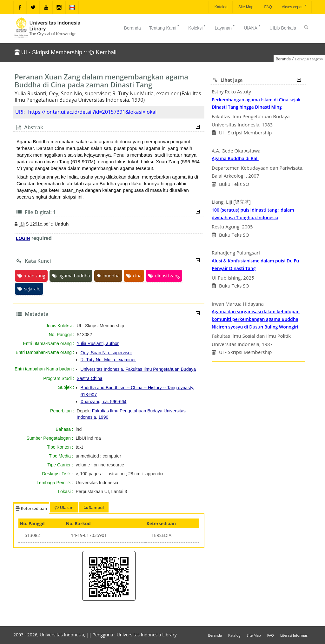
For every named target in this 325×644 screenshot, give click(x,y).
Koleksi (197, 27)
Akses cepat (295, 7)
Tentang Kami (165, 27)
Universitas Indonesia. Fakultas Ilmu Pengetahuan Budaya (138, 369)
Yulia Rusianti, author (98, 343)
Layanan (225, 27)
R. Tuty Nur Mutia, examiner (108, 360)
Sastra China (90, 378)
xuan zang (31, 276)
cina (134, 276)
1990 (103, 417)
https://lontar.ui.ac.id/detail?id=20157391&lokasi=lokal (92, 112)
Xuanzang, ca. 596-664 (104, 402)
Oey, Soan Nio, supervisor (106, 353)
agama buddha (71, 276)
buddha (108, 276)
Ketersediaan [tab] (31, 508)
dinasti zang (164, 276)
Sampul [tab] (94, 507)
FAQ (267, 7)
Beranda (133, 28)
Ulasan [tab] (64, 507)
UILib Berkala (283, 28)
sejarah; (29, 289)
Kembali (106, 52)
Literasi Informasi (294, 635)
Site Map (245, 7)
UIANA (252, 27)
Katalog (221, 7)
